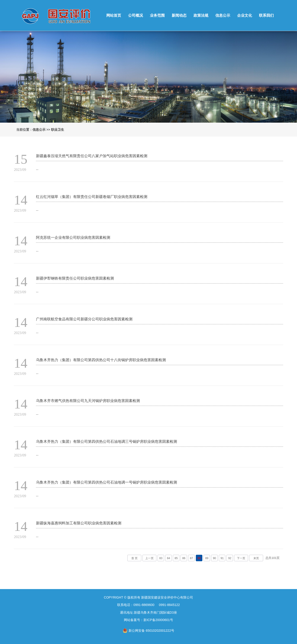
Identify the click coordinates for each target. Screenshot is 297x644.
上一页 (149, 558)
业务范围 (157, 15)
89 (207, 558)
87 (192, 558)
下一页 (241, 558)
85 (176, 558)
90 (215, 558)
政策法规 (201, 15)
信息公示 (223, 15)
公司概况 (136, 15)
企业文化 (245, 15)
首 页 (134, 558)
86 (184, 558)
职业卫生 (58, 130)
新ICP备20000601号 (158, 620)
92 (230, 558)
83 (161, 558)
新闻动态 (179, 15)
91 (222, 558)
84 (169, 558)
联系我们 (266, 15)
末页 (256, 558)
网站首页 (114, 15)
